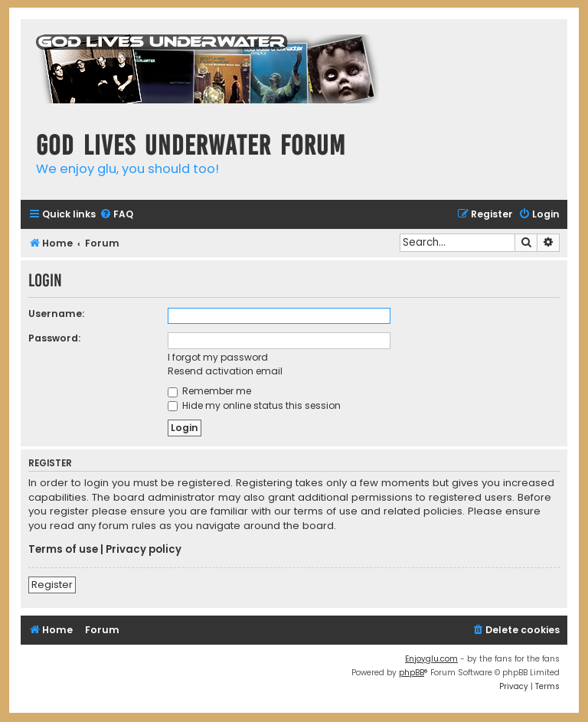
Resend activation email (225, 371)
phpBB (412, 673)
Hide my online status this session (254, 405)
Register (52, 585)
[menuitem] (116, 215)
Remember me (209, 391)
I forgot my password (218, 357)
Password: (54, 338)
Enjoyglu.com (431, 659)
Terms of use (63, 550)
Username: (56, 314)
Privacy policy (144, 550)
